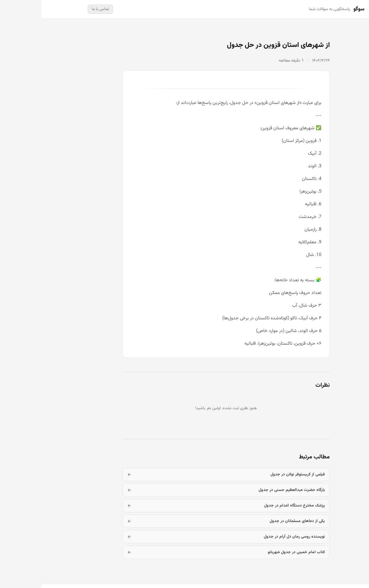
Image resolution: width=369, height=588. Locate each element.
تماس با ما (59, 9)
